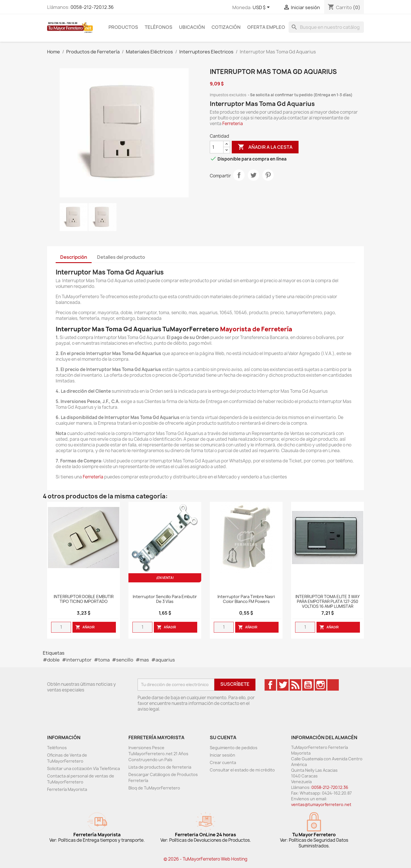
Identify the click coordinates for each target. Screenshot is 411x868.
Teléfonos (159, 27)
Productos (123, 27)
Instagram (321, 685)
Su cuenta (223, 737)
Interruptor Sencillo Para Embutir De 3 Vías (165, 599)
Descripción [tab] (74, 257)
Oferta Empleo (266, 27)
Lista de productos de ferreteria (160, 767)
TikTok (333, 685)
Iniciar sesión (222, 755)
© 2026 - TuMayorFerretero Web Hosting (205, 859)
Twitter (283, 685)
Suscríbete (235, 684)
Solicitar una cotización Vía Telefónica (83, 768)
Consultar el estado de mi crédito (242, 770)
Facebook (270, 685)
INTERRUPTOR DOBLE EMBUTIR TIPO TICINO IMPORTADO (84, 599)
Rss (295, 685)
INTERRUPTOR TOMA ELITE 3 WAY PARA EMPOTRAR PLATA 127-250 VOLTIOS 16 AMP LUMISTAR (328, 602)
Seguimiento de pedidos (234, 748)
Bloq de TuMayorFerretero (154, 788)
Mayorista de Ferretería (256, 329)
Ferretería (93, 477)
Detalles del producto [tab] (121, 257)
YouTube (308, 685)
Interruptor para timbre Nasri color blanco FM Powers (246, 599)
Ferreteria (233, 124)
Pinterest (268, 175)
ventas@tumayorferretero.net (321, 804)
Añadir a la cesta (265, 147)
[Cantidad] (217, 147)
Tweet (253, 175)
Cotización (226, 27)
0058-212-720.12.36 (92, 7)
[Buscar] (326, 27)
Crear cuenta (223, 762)
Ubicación (192, 27)
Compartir (239, 175)
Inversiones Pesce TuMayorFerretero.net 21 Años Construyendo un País (158, 754)
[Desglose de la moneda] (262, 8)
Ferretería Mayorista (67, 789)
